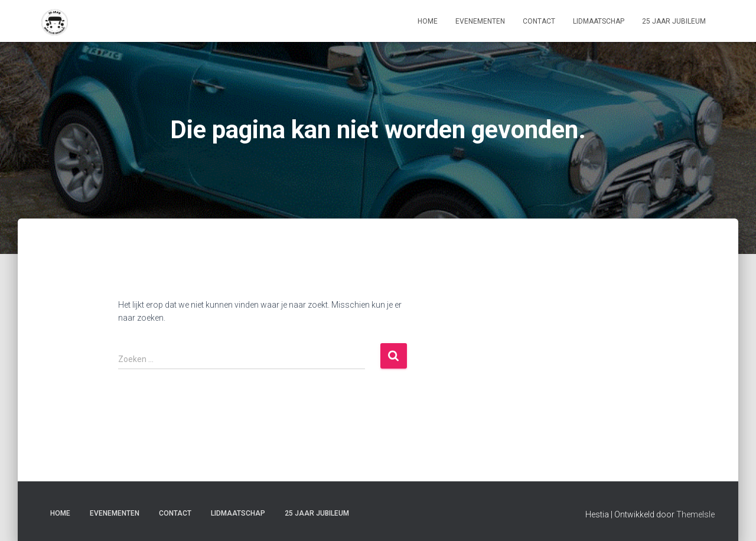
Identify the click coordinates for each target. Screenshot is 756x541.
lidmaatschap (599, 21)
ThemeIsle (695, 514)
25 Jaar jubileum (674, 21)
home (428, 21)
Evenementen (480, 21)
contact (539, 21)
